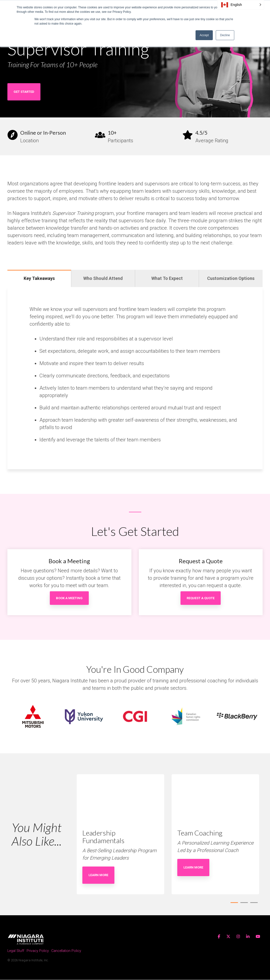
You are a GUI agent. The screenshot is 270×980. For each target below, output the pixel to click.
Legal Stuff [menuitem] (16, 951)
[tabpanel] (120, 835)
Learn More (98, 875)
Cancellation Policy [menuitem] (66, 951)
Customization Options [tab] (231, 278)
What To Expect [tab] (167, 278)
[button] (241, 5)
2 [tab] (243, 905)
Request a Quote (201, 598)
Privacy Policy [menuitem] (38, 951)
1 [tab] (233, 905)
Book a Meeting (69, 598)
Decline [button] (225, 35)
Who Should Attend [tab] (103, 278)
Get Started (24, 92)
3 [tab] (253, 905)
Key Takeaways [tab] (39, 278)
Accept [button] (204, 35)
